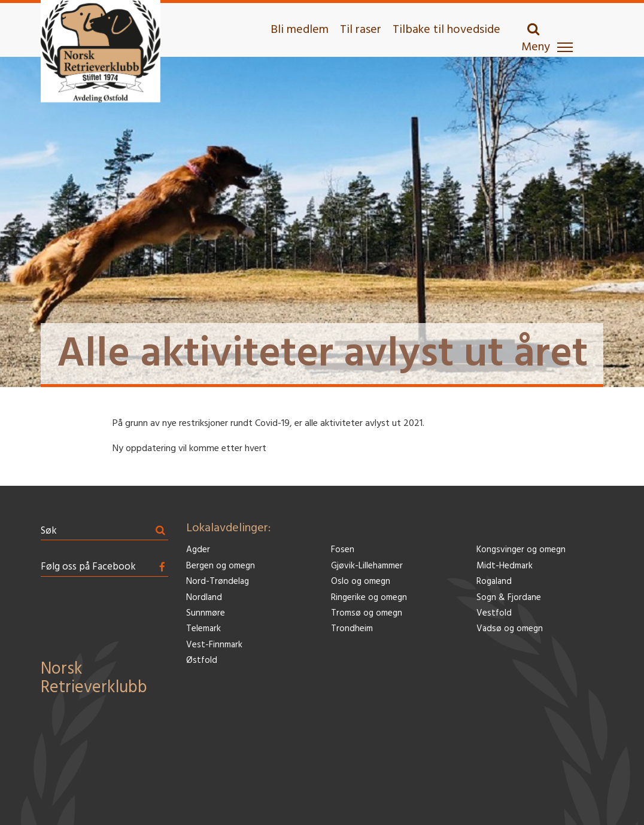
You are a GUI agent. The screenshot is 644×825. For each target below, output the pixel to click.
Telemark (203, 629)
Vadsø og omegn (510, 629)
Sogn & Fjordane (509, 598)
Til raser (361, 30)
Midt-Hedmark (505, 566)
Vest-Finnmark (214, 645)
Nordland (204, 598)
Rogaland (494, 582)
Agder (198, 550)
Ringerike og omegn (369, 598)
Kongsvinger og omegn (521, 550)
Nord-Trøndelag (218, 582)
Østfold (202, 661)
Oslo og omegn (361, 582)
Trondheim (352, 629)
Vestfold (494, 614)
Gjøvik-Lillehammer (367, 566)
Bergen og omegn (221, 566)
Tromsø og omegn (367, 614)
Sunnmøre (206, 614)
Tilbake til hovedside (446, 30)
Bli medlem (300, 30)
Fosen (343, 550)
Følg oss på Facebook (88, 567)
